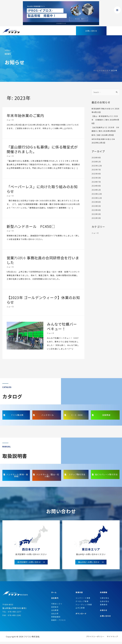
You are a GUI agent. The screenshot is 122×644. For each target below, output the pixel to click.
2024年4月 (96, 189)
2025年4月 (96, 177)
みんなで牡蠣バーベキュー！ (62, 326)
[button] (91, 31)
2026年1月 (96, 165)
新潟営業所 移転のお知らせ (104, 109)
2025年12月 (97, 169)
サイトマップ (112, 639)
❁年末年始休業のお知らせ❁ (104, 143)
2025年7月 (96, 173)
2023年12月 (97, 198)
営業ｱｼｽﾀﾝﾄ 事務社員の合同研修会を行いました (43, 260)
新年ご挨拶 (97, 139)
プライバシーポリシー (94, 639)
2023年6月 (96, 206)
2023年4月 (96, 214)
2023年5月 (96, 210)
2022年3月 (96, 222)
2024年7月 (96, 185)
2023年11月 (97, 202)
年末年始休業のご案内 (25, 115)
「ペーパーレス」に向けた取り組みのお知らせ (42, 189)
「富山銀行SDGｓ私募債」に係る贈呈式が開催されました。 (42, 149)
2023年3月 (96, 218)
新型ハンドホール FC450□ (31, 226)
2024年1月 (96, 193)
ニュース (11, 120)
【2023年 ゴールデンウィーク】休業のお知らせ (42, 300)
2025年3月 (96, 181)
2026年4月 (96, 161)
